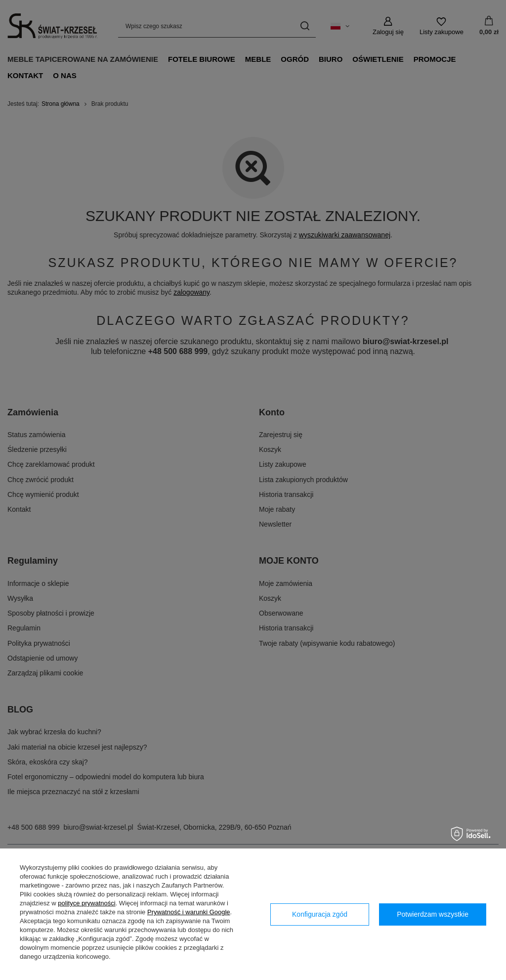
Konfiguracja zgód (320, 914)
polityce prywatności (86, 903)
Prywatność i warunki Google (189, 912)
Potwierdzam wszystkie (433, 914)
